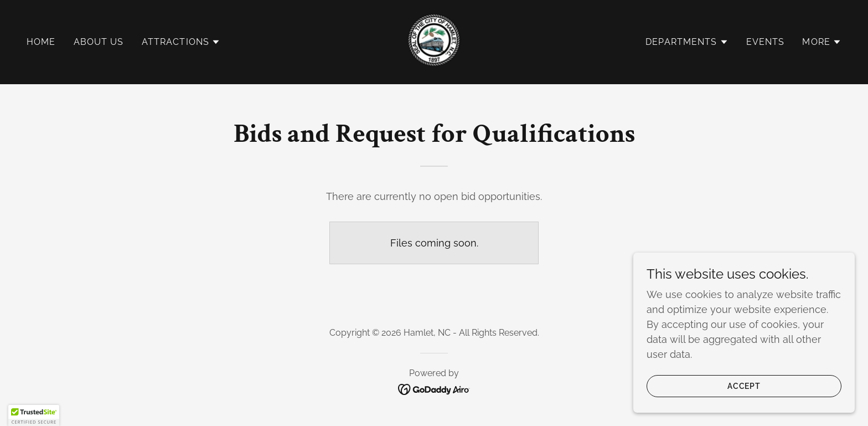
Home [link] (41, 42)
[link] (434, 41)
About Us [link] (99, 42)
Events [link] (766, 42)
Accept (744, 386)
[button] (181, 42)
